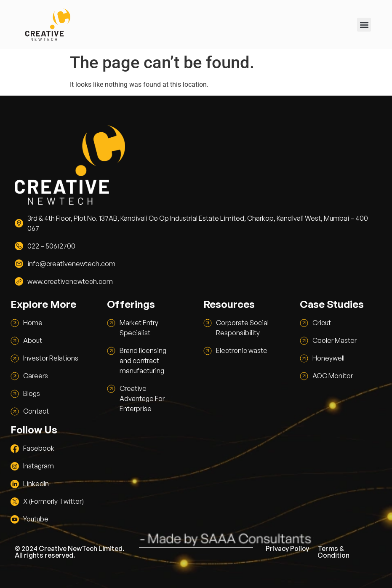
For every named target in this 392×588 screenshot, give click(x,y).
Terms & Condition (333, 552)
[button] (364, 25)
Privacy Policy (287, 548)
